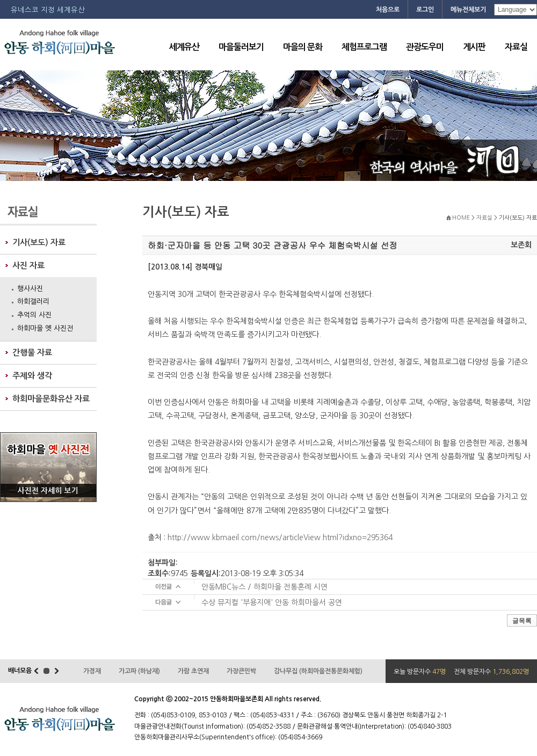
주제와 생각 (32, 376)
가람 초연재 (193, 671)
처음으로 (388, 10)
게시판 (474, 47)
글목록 (522, 621)
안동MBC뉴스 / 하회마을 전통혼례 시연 (264, 587)
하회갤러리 (33, 301)
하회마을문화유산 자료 (51, 399)
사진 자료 (28, 266)
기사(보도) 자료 (39, 242)
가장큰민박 (241, 671)
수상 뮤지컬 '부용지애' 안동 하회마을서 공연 (272, 602)
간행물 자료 (32, 352)
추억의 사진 (34, 315)
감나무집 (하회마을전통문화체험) (318, 671)
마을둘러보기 (241, 47)
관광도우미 (425, 47)
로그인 (425, 10)
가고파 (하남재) (139, 671)
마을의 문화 (303, 47)
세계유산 (184, 47)
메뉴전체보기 (468, 10)
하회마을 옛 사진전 (45, 328)
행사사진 (30, 289)
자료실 (516, 47)
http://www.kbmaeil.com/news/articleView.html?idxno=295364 (280, 537)
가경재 (92, 671)
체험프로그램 (364, 47)
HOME (461, 218)
